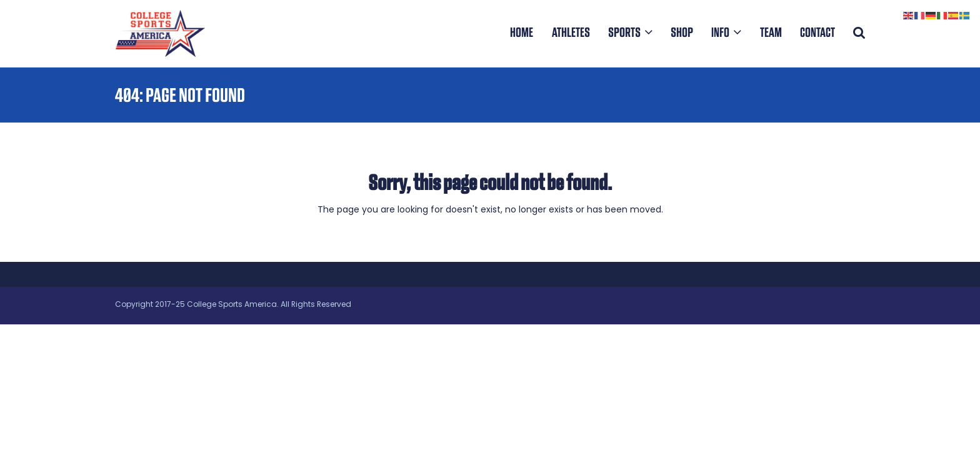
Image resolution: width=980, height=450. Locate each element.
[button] (859, 33)
